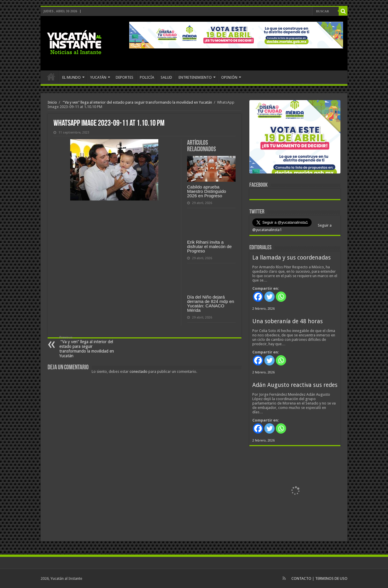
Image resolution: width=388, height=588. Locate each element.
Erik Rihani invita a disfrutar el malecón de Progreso (209, 246)
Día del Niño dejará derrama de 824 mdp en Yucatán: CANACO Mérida (211, 304)
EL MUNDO (72, 77)
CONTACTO (301, 578)
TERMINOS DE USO (331, 578)
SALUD (166, 77)
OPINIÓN (229, 77)
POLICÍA (147, 77)
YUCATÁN (98, 77)
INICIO (51, 77)
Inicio (52, 102)
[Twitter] (269, 297)
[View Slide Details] (295, 138)
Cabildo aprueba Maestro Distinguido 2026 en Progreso (207, 191)
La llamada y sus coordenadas (292, 258)
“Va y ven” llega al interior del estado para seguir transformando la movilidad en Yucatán (89, 347)
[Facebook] (258, 297)
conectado (138, 371)
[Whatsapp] (281, 297)
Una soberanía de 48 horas (288, 321)
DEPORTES (125, 77)
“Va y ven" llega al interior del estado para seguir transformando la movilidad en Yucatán (137, 102)
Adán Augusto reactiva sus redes (295, 385)
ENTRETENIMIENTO (195, 77)
